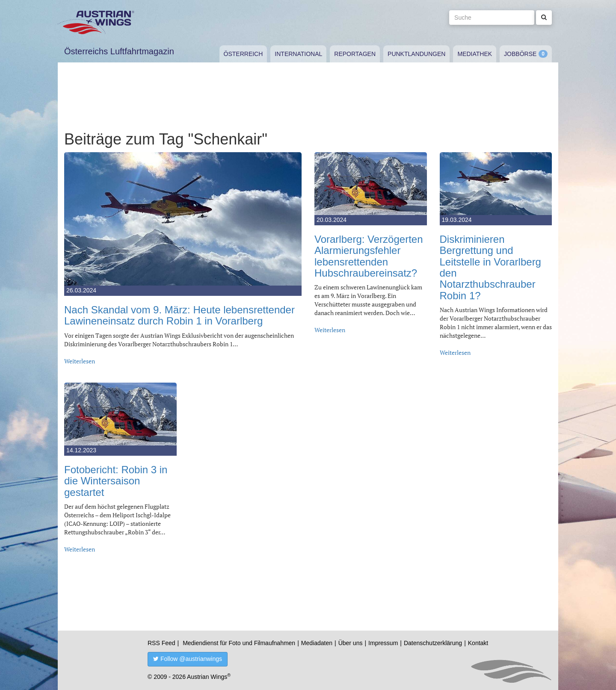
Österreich (243, 54)
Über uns (351, 643)
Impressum (383, 643)
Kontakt (478, 643)
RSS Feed (161, 643)
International (298, 54)
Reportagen (355, 54)
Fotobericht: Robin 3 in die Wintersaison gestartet (116, 481)
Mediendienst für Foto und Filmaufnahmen (239, 643)
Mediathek (475, 54)
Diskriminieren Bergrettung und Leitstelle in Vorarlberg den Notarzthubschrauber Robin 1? (490, 267)
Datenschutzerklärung (433, 643)
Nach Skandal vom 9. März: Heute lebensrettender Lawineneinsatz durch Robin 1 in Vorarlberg (179, 315)
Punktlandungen (416, 54)
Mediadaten (317, 643)
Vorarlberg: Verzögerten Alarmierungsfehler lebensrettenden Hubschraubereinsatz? (369, 256)
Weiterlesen (80, 361)
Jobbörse (520, 54)
